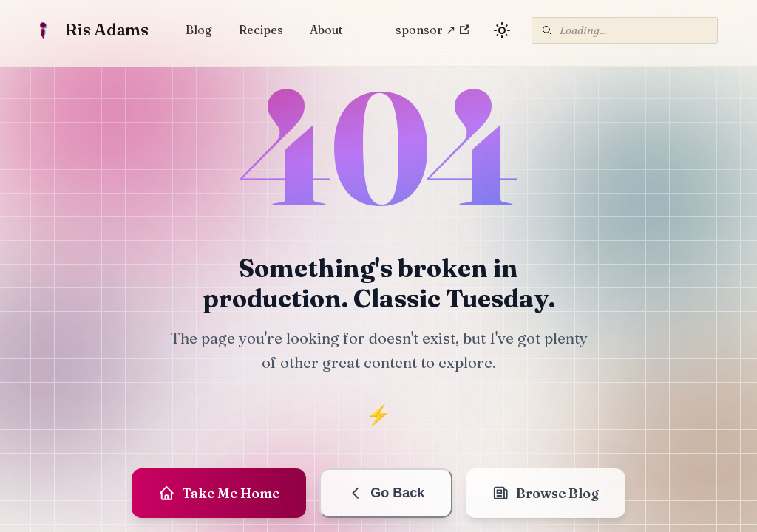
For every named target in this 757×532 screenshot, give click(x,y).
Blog (199, 30)
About (326, 30)
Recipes (261, 30)
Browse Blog (546, 493)
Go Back (386, 493)
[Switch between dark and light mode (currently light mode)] (502, 30)
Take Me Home (219, 493)
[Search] (625, 30)
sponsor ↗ (432, 30)
